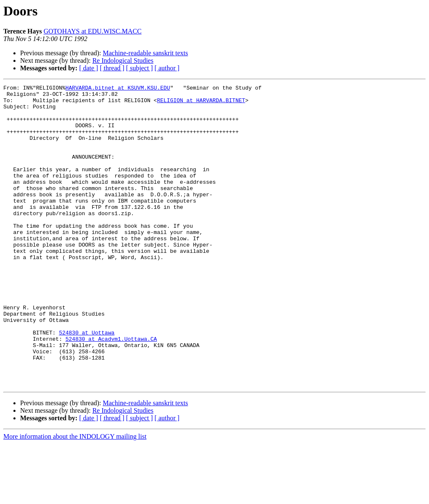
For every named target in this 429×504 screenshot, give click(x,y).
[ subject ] (140, 68)
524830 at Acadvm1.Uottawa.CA (111, 390)
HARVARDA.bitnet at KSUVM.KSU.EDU (118, 89)
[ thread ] (112, 68)
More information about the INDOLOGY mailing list (75, 497)
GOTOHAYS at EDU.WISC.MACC (93, 31)
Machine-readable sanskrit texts (145, 53)
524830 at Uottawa (87, 383)
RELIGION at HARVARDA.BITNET (201, 104)
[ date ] (89, 68)
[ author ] (167, 68)
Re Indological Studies (123, 60)
